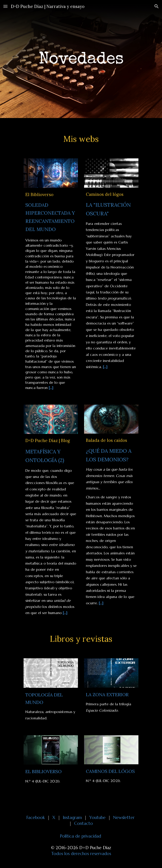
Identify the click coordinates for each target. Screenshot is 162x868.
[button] (5, 6)
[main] (81, 59)
